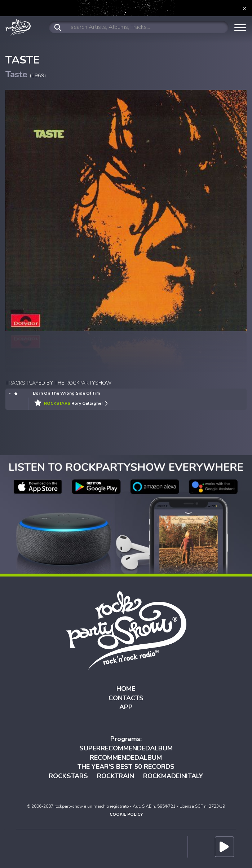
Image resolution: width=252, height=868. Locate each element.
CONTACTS (126, 698)
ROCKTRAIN (116, 776)
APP (126, 707)
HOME (126, 689)
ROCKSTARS (68, 776)
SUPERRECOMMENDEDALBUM (126, 748)
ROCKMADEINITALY (173, 776)
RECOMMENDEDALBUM (126, 758)
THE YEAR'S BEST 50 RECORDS (126, 767)
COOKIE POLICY (126, 814)
